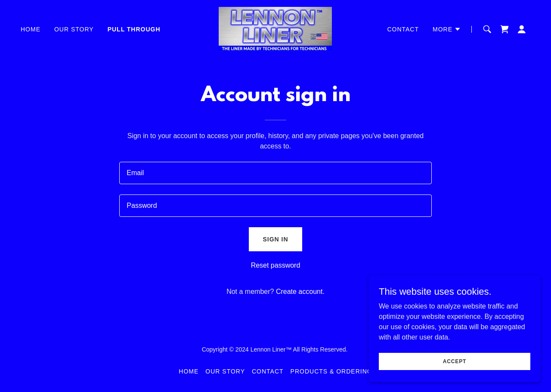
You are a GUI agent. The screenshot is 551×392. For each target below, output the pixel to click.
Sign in (275, 239)
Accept (455, 361)
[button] (447, 29)
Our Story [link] (74, 29)
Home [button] (189, 371)
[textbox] (275, 173)
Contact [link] (403, 29)
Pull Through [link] (134, 29)
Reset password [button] (276, 265)
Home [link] (31, 29)
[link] (275, 29)
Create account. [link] (300, 292)
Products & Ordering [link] (331, 371)
